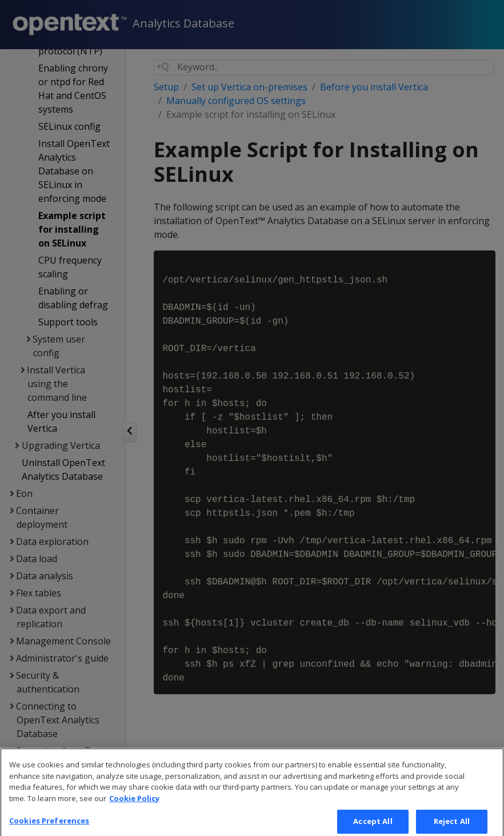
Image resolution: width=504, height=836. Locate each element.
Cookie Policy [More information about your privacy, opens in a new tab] (134, 805)
